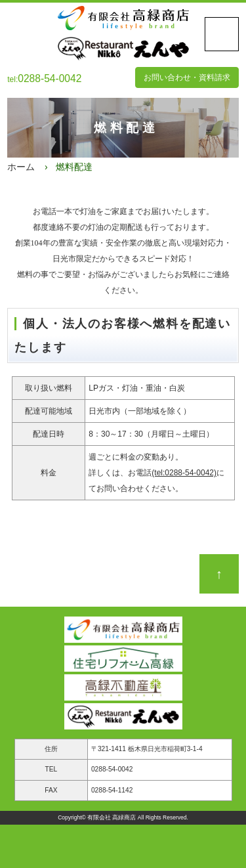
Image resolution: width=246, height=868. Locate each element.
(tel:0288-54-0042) (184, 473)
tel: (44, 79)
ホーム (21, 167)
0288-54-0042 (112, 769)
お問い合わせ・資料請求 (187, 77)
